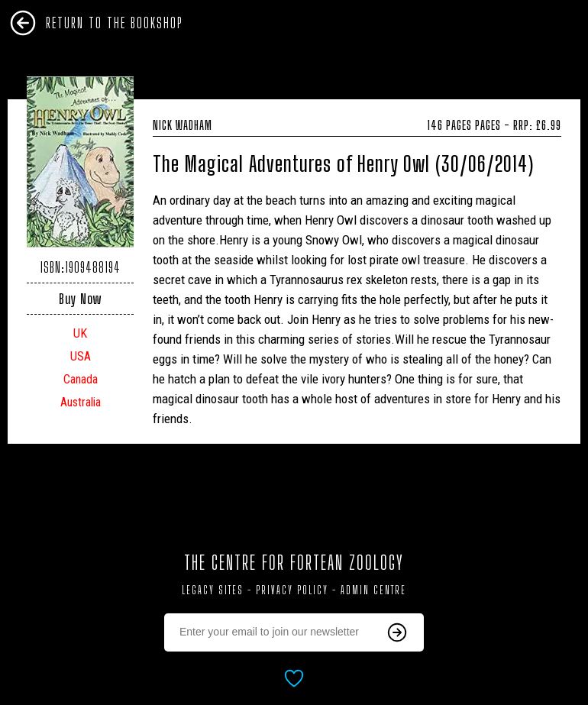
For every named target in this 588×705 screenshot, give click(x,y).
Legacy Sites (213, 590)
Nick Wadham (357, 125)
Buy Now (80, 299)
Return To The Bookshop (115, 23)
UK (80, 333)
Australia (81, 402)
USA (81, 356)
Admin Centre (373, 590)
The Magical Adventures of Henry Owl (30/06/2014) (343, 163)
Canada (81, 379)
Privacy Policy (292, 590)
